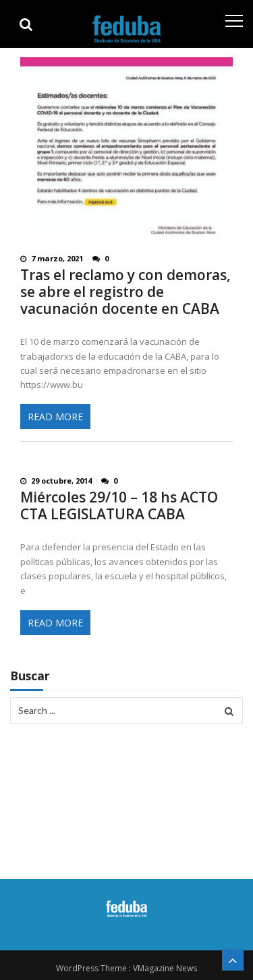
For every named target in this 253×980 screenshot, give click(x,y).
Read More (55, 417)
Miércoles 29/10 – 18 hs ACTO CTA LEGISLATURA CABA (119, 506)
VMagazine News (165, 968)
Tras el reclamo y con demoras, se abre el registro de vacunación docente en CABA (125, 292)
